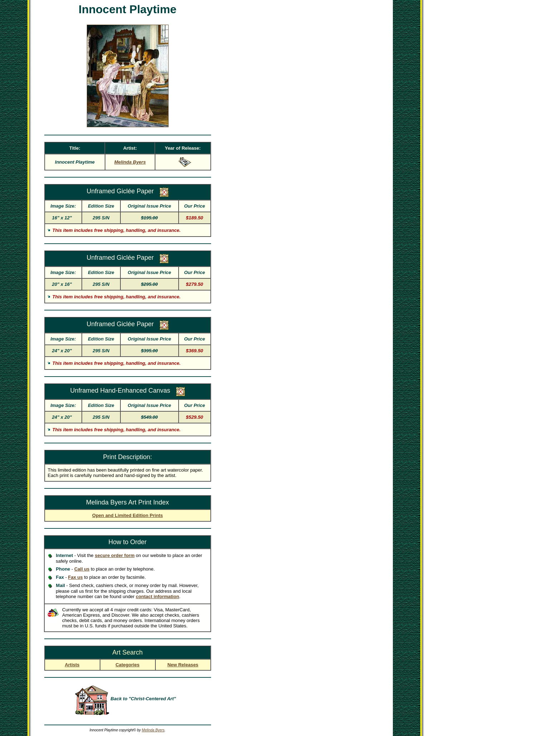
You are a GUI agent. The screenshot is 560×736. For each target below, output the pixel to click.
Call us (82, 569)
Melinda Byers (153, 730)
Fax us (76, 577)
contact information (157, 596)
